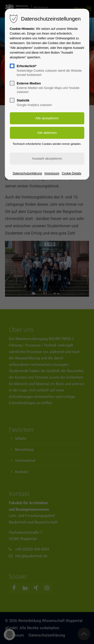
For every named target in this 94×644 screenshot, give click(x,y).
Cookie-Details (71, 173)
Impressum (52, 173)
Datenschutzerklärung (27, 173)
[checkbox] (12, 66)
